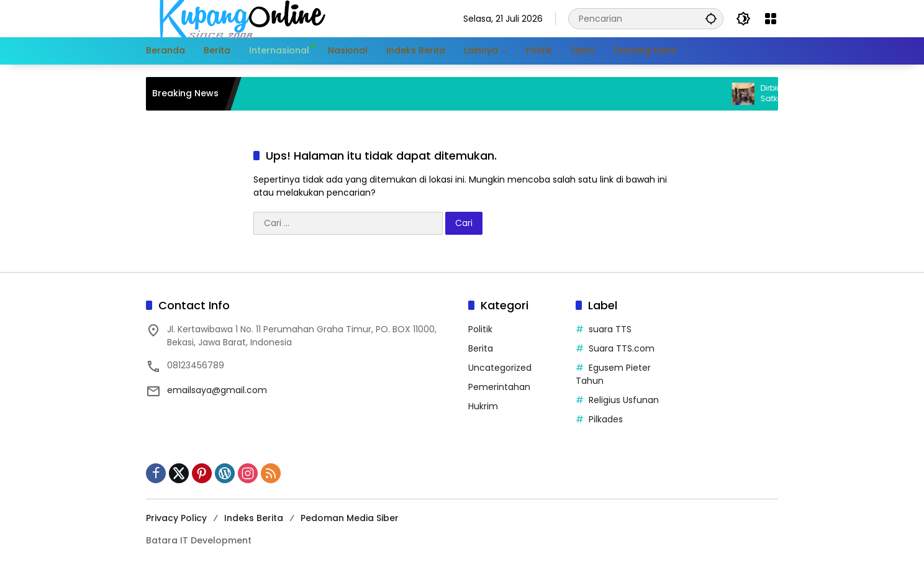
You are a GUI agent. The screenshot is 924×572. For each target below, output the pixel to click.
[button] (711, 18)
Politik (480, 329)
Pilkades (606, 419)
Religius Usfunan (624, 400)
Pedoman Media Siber (350, 518)
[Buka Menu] (771, 19)
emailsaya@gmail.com (217, 390)
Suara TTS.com (622, 348)
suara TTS (610, 329)
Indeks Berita (254, 518)
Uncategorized (500, 368)
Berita (481, 348)
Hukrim (483, 406)
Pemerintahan (499, 387)
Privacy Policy (176, 518)
